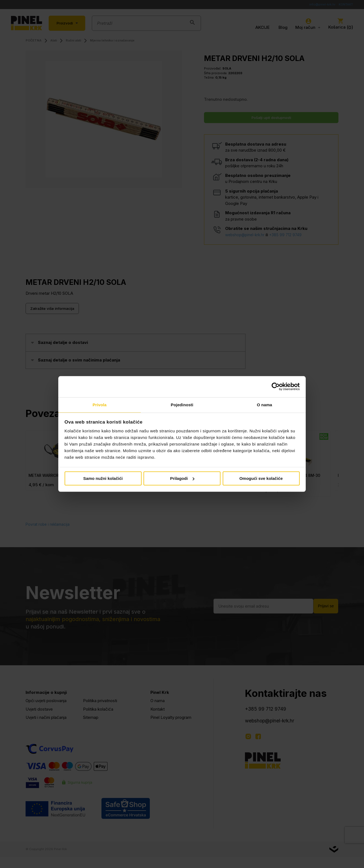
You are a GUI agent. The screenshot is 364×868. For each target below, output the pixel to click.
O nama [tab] (264, 404)
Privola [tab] (100, 404)
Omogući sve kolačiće (261, 479)
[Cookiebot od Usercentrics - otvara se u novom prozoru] (276, 386)
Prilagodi (182, 479)
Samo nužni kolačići (103, 479)
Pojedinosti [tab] (182, 404)
